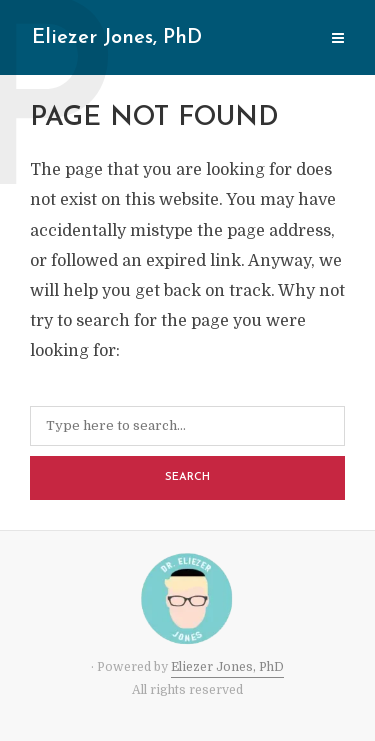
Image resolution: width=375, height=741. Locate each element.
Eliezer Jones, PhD (117, 38)
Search (187, 477)
